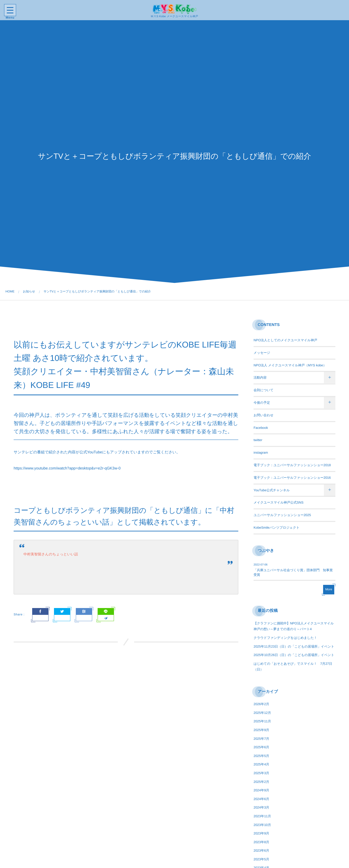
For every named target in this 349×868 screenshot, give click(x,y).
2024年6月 (261, 799)
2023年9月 (261, 833)
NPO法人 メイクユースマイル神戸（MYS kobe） (290, 365)
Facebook (261, 428)
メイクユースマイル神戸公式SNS (279, 502)
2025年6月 (261, 747)
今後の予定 (262, 403)
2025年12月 (262, 713)
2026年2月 (261, 704)
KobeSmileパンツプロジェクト (277, 528)
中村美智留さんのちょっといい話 (51, 554)
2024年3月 (261, 807)
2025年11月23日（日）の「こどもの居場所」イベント (294, 646)
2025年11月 (262, 721)
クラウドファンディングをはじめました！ (285, 638)
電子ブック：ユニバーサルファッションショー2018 (292, 465)
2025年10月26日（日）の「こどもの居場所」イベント (294, 655)
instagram (261, 453)
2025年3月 (261, 773)
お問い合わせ (264, 415)
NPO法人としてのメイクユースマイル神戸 (285, 340)
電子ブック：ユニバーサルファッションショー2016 (292, 478)
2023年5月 (261, 859)
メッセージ (262, 353)
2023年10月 (262, 825)
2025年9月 (261, 730)
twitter (258, 440)
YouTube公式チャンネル (272, 490)
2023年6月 (261, 851)
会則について (264, 390)
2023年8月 (261, 842)
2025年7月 (261, 739)
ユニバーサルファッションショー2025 (282, 515)
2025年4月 (261, 764)
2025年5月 (261, 756)
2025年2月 (261, 782)
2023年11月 (262, 816)
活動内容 (260, 378)
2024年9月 (261, 790)
